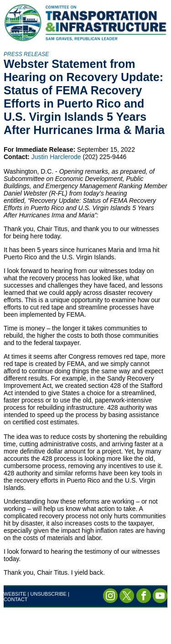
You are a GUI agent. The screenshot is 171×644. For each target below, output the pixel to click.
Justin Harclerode (56, 157)
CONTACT (16, 599)
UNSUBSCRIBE (49, 594)
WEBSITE (15, 594)
